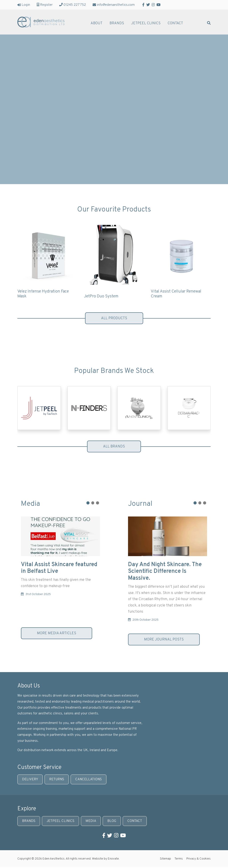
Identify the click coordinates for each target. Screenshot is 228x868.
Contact (175, 24)
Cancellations (89, 780)
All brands (114, 447)
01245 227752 (73, 5)
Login (24, 5)
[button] (88, 503)
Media (91, 821)
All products (114, 318)
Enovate (113, 859)
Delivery (30, 780)
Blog (112, 821)
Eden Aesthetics (41, 22)
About (97, 24)
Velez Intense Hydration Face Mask (43, 294)
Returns (57, 780)
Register (45, 5)
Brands (117, 24)
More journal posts (164, 640)
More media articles (57, 633)
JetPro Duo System (101, 297)
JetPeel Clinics (146, 24)
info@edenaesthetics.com (114, 5)
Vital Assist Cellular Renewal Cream (176, 294)
